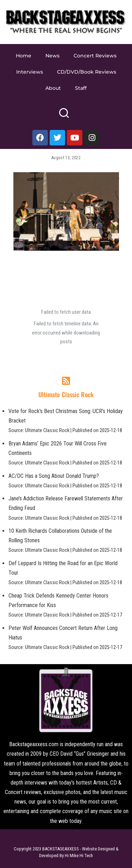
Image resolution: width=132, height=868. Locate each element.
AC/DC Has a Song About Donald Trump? (54, 476)
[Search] (64, 116)
